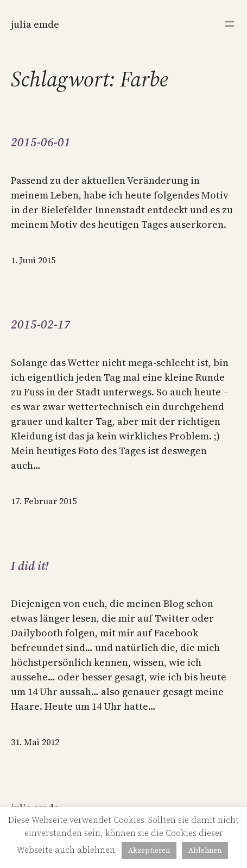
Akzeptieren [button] (149, 850)
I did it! (30, 566)
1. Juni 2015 (33, 260)
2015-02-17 (41, 324)
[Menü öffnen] (230, 24)
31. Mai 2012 (35, 742)
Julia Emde (35, 24)
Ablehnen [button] (205, 850)
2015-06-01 (41, 142)
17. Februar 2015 (44, 501)
